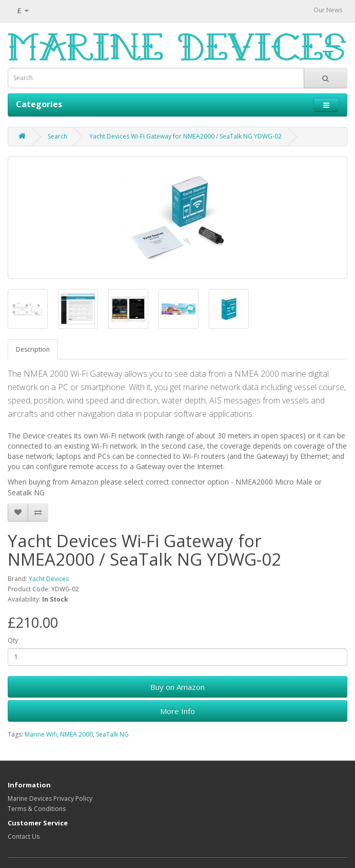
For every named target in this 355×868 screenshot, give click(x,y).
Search (57, 136)
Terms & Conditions (37, 809)
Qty (13, 640)
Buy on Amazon (177, 687)
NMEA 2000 (76, 734)
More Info (177, 711)
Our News (328, 10)
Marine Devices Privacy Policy (50, 798)
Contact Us (24, 836)
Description (33, 349)
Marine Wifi (41, 734)
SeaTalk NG (112, 734)
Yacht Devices (49, 579)
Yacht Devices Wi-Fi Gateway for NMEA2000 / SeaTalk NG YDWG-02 (185, 136)
